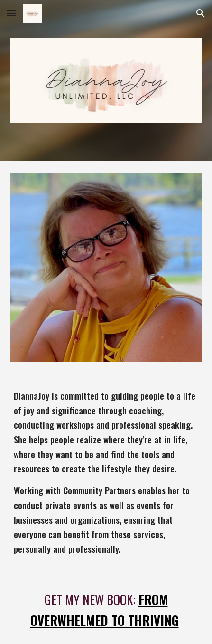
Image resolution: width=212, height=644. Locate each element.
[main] (106, 473)
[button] (11, 13)
